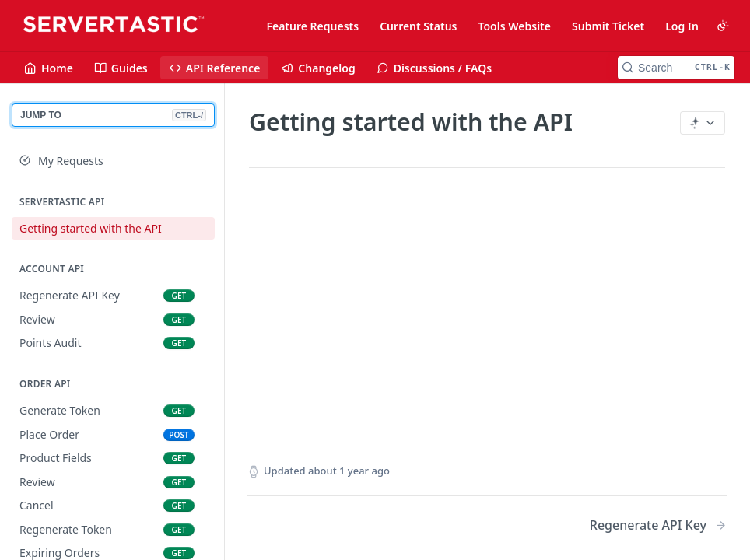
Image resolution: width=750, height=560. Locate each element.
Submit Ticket (608, 26)
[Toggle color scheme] (723, 26)
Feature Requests (312, 26)
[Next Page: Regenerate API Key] (658, 525)
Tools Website (514, 26)
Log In (682, 26)
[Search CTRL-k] (676, 68)
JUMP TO (113, 115)
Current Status (418, 26)
